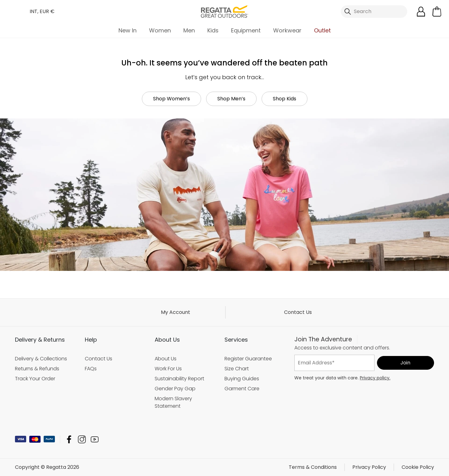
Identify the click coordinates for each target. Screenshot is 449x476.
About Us (166, 359)
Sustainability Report (179, 379)
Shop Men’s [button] (231, 99)
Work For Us (168, 369)
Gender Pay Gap (175, 389)
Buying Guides (242, 379)
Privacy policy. (375, 378)
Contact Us (298, 312)
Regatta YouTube (95, 439)
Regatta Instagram (82, 439)
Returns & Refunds (37, 369)
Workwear (287, 30)
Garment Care (242, 389)
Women (160, 30)
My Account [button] (176, 312)
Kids (213, 30)
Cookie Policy (418, 467)
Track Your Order (35, 379)
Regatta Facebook (69, 439)
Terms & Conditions (313, 467)
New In (128, 30)
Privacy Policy (369, 467)
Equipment (246, 30)
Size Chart (237, 369)
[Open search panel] (374, 12)
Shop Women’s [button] (171, 99)
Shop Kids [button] (285, 99)
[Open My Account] (421, 12)
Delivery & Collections (41, 359)
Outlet (322, 30)
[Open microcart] (437, 12)
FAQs (91, 369)
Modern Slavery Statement (173, 402)
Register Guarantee (248, 359)
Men (189, 30)
